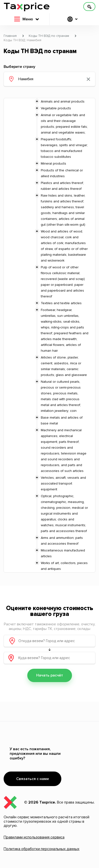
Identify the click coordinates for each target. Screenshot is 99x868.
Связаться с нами (32, 779)
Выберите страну (19, 67)
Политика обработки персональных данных (42, 849)
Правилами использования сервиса (34, 837)
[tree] (49, 335)
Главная (10, 36)
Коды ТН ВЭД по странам (49, 36)
